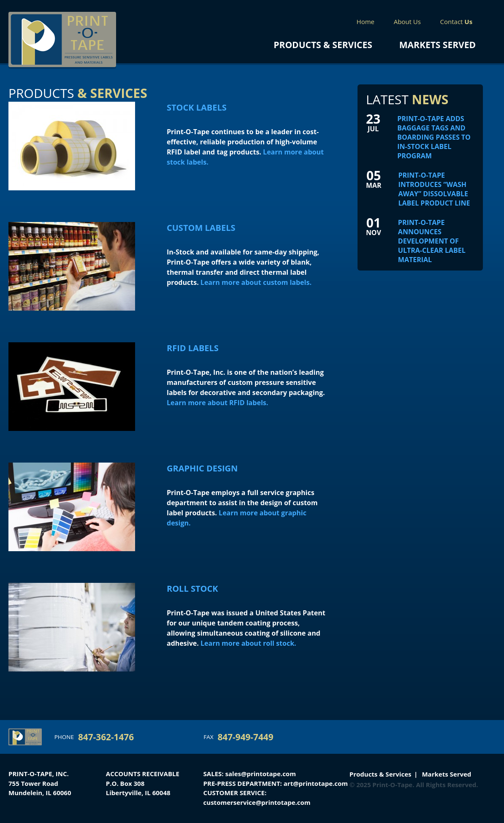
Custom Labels (201, 228)
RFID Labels (193, 348)
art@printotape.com (316, 783)
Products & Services (323, 45)
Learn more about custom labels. (256, 282)
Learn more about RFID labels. (217, 403)
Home (366, 22)
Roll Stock (192, 589)
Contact (457, 22)
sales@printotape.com (261, 774)
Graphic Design (202, 468)
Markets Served (438, 45)
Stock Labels (197, 107)
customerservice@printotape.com (257, 802)
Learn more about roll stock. (248, 643)
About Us (407, 22)
